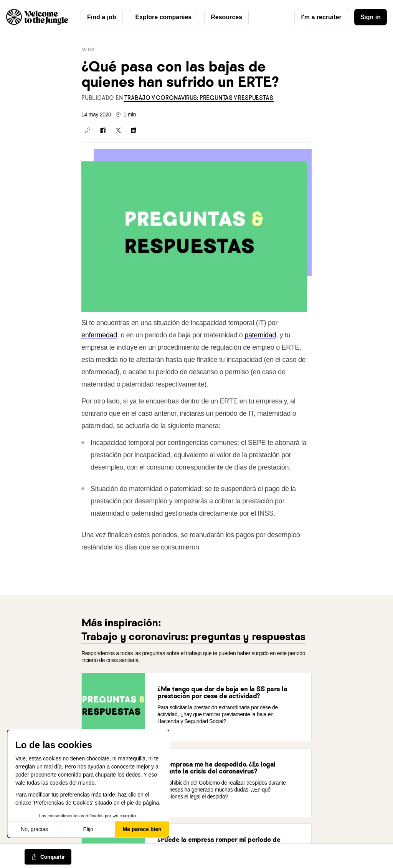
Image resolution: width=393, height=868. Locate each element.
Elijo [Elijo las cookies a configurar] (88, 829)
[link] (199, 98)
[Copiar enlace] (88, 130)
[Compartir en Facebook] (103, 130)
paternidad (260, 335)
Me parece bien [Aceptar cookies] (142, 829)
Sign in (371, 17)
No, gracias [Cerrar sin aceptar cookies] (34, 829)
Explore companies (164, 17)
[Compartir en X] (118, 130)
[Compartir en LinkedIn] (134, 130)
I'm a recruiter (321, 17)
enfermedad (99, 335)
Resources (226, 17)
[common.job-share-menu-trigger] (48, 857)
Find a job (102, 17)
